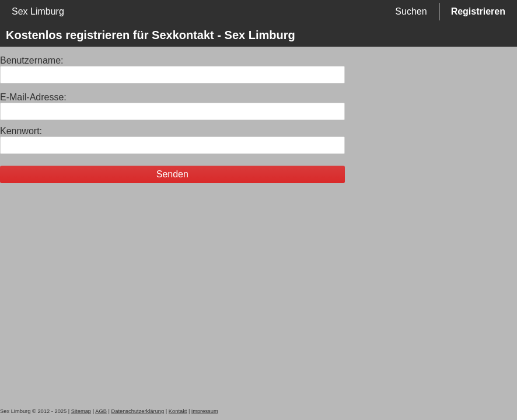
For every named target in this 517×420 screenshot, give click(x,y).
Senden (172, 174)
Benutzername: (32, 60)
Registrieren (478, 11)
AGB (101, 411)
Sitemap (81, 411)
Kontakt (178, 411)
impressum (205, 411)
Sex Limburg (38, 11)
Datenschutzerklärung (137, 411)
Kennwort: (21, 131)
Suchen (411, 11)
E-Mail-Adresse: (33, 97)
